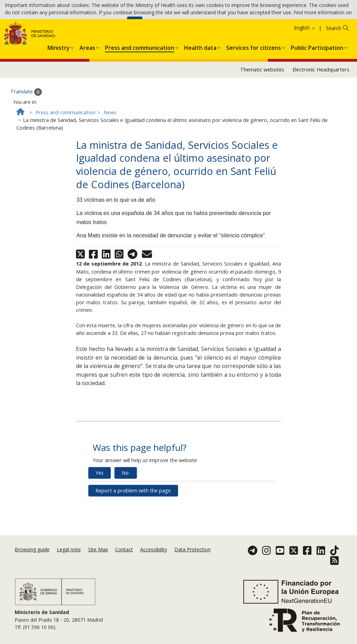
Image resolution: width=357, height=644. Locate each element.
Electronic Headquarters (321, 101)
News (110, 143)
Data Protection (192, 556)
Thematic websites (262, 101)
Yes (100, 503)
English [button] (305, 58)
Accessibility (154, 556)
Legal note (69, 556)
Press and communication (66, 143)
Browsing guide (32, 556)
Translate (26, 123)
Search (334, 59)
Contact (124, 556)
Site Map (98, 556)
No (125, 503)
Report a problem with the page (133, 521)
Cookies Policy (108, 24)
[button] (59, 77)
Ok (135, 25)
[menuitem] (59, 77)
